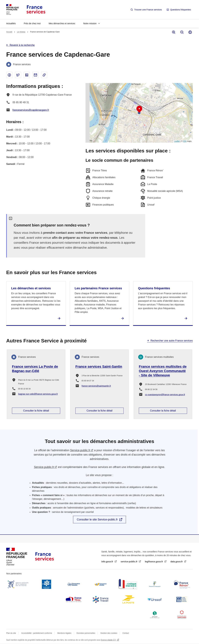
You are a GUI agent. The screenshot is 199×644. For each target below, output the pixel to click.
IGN (185, 141)
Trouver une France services (148, 10)
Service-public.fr (80, 450)
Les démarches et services (31, 288)
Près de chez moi (32, 23)
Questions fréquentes (181, 10)
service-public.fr (129, 562)
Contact (126, 633)
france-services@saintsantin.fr (96, 386)
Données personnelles (86, 633)
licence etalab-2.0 (109, 640)
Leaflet (177, 141)
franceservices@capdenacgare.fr (31, 110)
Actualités (11, 23)
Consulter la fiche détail (36, 411)
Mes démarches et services (62, 23)
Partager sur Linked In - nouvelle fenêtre (27, 75)
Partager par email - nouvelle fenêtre (35, 75)
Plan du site (11, 633)
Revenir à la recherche (22, 45)
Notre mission (90, 23)
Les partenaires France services (98, 288)
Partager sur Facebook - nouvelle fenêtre (9, 75)
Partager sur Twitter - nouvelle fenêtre (18, 75)
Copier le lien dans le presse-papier (44, 75)
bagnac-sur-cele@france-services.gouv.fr (38, 394)
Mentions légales (64, 633)
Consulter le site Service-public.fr (97, 520)
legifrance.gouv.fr (154, 562)
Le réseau (21, 32)
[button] (139, 109)
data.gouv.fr (177, 562)
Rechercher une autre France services (172, 341)
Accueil (9, 32)
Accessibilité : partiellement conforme (37, 633)
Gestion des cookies (109, 633)
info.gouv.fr (108, 562)
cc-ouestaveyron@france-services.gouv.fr (165, 395)
